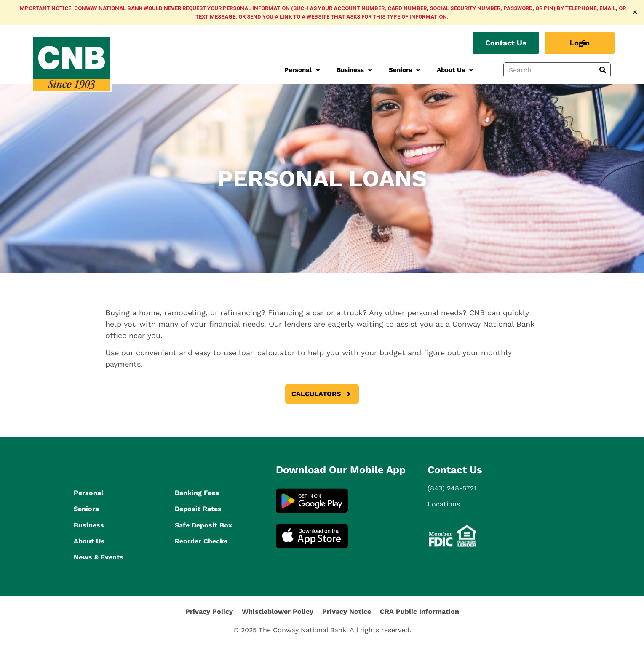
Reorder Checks (201, 541)
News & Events (99, 557)
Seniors (404, 70)
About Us (455, 70)
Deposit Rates (198, 509)
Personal (302, 70)
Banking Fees (197, 493)
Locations (444, 504)
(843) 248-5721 (452, 488)
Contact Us (455, 470)
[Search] (603, 70)
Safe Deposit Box (203, 525)
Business (354, 70)
